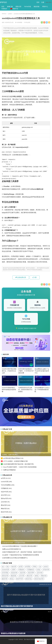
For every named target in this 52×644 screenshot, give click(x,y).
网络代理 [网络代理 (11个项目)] (44, 576)
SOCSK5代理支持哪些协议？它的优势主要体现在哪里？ (20, 546)
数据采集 (37, 7)
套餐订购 (10, 7)
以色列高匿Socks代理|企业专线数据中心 (15, 558)
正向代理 (4, 502)
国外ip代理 (4, 498)
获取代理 (18, 7)
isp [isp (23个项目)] (40, 566)
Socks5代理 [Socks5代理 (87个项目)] (5, 570)
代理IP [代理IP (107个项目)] (14, 570)
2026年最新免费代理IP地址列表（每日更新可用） (19, 464)
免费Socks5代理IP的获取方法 (12, 549)
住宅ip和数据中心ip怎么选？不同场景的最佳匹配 (42, 390)
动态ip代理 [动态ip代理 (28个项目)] (14, 573)
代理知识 (4, 9)
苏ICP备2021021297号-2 (31, 639)
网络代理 (4, 509)
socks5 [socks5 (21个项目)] (46, 566)
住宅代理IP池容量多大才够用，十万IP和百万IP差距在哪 (26, 371)
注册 (43, 2)
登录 (38, 2)
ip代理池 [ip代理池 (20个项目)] (28, 566)
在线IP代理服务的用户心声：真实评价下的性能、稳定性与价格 (22, 552)
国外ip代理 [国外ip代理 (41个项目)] (5, 576)
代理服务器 (4, 488)
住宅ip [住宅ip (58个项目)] (38, 570)
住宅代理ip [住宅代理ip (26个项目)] (5, 573)
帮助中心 (45, 7)
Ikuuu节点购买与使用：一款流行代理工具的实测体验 (20, 467)
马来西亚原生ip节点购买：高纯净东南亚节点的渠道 (25, 390)
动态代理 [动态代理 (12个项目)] (23, 573)
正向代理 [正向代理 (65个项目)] (22, 576)
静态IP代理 (4, 512)
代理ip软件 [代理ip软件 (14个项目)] (21, 570)
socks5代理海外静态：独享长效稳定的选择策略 (9, 390)
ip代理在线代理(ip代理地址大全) (13, 458)
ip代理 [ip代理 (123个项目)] (21, 566)
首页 (3, 7)
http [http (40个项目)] (8, 566)
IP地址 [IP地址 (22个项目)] (35, 566)
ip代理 (10, 14)
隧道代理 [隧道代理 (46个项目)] (5, 579)
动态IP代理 (4, 492)
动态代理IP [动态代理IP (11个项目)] (31, 573)
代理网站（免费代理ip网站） (10, 455)
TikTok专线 (28, 7)
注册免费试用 (21, 277)
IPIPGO (3, 2)
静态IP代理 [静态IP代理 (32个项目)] (19, 579)
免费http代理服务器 (9, 470)
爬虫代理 (4, 505)
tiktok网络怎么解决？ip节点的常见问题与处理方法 (42, 371)
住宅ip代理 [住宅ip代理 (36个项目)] (46, 570)
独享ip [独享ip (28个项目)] (37, 576)
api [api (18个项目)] (3, 566)
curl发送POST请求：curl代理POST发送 (14, 543)
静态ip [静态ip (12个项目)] (12, 579)
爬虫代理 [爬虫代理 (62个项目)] (29, 576)
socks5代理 (5, 482)
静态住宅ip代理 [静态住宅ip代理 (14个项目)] (39, 579)
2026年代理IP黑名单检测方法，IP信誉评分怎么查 (9, 371)
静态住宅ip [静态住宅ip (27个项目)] (29, 579)
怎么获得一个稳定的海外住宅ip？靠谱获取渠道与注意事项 (21, 555)
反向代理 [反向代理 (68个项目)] (40, 573)
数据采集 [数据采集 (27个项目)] (14, 576)
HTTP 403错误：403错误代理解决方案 (15, 461)
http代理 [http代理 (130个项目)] (14, 566)
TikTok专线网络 (6, 485)
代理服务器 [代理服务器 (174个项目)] (30, 570)
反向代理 (4, 495)
